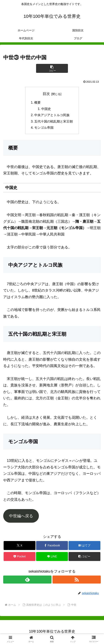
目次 (46, 94)
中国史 (46, 109)
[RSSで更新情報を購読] (77, 581)
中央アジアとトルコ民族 (52, 116)
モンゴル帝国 (44, 129)
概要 (38, 103)
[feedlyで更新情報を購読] (27, 581)
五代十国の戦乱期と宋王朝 (54, 122)
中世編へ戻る (21, 517)
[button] (52, 68)
